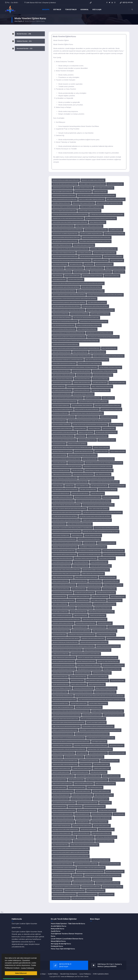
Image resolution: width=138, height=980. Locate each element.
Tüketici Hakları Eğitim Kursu (98, 616)
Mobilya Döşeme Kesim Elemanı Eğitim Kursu (86, 577)
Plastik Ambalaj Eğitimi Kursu (60, 612)
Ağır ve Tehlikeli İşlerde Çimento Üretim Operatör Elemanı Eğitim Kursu (71, 860)
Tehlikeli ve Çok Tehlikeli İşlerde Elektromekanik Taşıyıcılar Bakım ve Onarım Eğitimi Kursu (76, 348)
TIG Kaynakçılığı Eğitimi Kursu (60, 413)
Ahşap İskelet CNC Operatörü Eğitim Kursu (90, 555)
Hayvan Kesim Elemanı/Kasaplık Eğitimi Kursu (64, 364)
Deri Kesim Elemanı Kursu (75, 807)
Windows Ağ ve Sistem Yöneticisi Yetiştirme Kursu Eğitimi (104, 482)
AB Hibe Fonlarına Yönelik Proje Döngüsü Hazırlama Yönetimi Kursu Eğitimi (72, 448)
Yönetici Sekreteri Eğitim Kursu (97, 684)
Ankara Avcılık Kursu (90, 543)
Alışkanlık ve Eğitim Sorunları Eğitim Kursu (64, 585)
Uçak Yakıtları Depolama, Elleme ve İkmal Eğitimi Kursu (93, 402)
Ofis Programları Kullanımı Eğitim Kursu (113, 665)
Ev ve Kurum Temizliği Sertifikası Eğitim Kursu (106, 528)
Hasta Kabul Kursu (58, 486)
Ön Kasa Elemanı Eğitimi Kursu (100, 379)
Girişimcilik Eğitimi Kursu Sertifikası (77, 444)
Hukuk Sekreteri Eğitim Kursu (60, 681)
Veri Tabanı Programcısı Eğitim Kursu (62, 673)
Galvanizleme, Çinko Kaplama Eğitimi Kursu (64, 417)
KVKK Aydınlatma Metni (101, 974)
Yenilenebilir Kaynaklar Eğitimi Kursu (62, 497)
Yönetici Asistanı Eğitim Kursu (79, 684)
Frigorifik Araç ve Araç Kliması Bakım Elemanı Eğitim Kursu (68, 218)
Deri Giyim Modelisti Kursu (59, 807)
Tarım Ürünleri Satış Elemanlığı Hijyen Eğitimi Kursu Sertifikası (69, 302)
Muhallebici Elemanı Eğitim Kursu (94, 268)
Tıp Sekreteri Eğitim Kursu (117, 681)
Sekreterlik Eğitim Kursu (77, 681)
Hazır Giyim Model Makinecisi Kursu (101, 818)
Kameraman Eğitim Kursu (100, 192)
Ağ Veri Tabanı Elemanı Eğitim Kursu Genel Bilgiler (66, 639)
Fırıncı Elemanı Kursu (86, 765)
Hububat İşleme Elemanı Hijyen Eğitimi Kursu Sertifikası (97, 520)
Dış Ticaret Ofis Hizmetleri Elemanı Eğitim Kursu (65, 184)
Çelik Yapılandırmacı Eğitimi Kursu (62, 425)
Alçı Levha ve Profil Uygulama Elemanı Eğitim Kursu (91, 868)
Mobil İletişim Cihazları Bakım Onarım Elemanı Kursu (66, 726)
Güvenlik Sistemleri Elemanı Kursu (92, 715)
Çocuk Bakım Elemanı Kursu (60, 692)
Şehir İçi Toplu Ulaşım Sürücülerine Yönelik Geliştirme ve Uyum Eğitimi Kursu (72, 528)
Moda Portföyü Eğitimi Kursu (98, 352)
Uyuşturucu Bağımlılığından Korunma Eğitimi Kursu (66, 619)
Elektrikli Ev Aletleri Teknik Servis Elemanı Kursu (89, 707)
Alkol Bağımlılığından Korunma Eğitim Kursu (90, 585)
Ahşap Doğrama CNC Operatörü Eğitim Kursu (89, 551)
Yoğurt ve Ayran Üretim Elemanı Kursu (63, 791)
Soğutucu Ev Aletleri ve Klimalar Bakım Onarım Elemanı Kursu (92, 734)
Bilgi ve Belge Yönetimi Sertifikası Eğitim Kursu (80, 524)
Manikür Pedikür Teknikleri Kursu (62, 826)
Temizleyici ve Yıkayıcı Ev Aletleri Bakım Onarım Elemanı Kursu (69, 738)
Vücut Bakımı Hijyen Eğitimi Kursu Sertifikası (64, 291)
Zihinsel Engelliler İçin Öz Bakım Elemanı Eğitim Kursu (84, 845)
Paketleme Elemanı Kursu (59, 780)
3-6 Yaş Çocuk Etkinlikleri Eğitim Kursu (84, 688)
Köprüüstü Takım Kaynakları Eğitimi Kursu (89, 539)
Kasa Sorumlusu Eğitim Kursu (115, 184)
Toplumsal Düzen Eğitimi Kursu (88, 490)
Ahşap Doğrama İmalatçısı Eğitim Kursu (113, 551)
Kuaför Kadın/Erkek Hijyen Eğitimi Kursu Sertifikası (66, 287)
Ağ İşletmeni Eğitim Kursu (59, 635)
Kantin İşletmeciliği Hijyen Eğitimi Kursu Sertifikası (91, 291)
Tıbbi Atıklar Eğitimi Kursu (81, 616)
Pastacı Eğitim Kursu (119, 272)
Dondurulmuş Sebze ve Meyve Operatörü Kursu (65, 761)
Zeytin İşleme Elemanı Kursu (83, 791)
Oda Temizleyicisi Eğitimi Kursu (82, 379)
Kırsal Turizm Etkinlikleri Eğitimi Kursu (102, 386)
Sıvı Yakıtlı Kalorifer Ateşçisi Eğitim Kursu (105, 253)
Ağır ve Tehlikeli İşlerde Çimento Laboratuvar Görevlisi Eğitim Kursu (71, 852)
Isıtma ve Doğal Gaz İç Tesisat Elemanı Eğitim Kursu (89, 226)
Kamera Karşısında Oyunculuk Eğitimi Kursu (64, 539)
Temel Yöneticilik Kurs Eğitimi (103, 474)
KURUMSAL (85, 10)
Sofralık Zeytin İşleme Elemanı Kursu (105, 784)
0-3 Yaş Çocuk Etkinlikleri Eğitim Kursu (98, 436)
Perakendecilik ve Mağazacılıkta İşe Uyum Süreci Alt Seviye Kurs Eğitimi (104, 463)
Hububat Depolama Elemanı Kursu (82, 768)
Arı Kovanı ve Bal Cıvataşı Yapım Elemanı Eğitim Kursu (66, 570)
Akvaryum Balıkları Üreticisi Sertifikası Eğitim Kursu (94, 322)
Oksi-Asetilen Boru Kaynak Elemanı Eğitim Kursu (65, 241)
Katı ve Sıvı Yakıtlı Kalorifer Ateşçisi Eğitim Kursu (65, 234)
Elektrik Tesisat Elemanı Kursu (79, 703)
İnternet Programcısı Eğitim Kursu (86, 661)
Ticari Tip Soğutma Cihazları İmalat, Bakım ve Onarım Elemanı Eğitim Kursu (72, 260)
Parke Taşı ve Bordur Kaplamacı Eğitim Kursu (107, 883)
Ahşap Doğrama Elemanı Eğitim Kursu (63, 864)
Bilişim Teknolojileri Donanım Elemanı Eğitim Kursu (97, 650)
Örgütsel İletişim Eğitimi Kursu (103, 608)
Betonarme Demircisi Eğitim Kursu (115, 872)
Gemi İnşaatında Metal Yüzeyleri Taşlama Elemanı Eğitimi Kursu (69, 749)
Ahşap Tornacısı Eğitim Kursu (81, 566)
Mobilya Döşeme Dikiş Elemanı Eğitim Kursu (93, 574)
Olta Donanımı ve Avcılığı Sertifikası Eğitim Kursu (99, 333)
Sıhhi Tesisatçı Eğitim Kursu (84, 253)
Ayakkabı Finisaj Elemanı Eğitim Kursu (86, 623)
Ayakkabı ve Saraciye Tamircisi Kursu (81, 631)
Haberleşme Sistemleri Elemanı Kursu (113, 715)
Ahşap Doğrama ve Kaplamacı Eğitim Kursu (86, 864)
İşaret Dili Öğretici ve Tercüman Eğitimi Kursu (64, 432)
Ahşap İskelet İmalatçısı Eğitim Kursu (62, 558)
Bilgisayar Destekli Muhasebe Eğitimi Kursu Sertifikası (83, 455)
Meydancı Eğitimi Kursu (59, 386)
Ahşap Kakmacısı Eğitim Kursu (107, 558)
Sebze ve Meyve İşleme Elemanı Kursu (62, 784)
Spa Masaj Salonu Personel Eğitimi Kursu (63, 436)
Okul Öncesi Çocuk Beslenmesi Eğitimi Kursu (64, 608)
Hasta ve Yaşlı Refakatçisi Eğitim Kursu (106, 837)
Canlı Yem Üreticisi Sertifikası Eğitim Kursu (64, 325)
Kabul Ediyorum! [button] (21, 973)
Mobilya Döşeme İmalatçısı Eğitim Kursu (63, 577)
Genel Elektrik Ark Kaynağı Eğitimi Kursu (88, 417)
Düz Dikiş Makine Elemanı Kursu (107, 810)
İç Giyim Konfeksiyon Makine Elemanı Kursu (64, 822)
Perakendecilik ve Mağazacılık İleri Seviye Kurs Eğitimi (98, 467)
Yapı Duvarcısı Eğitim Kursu (106, 894)
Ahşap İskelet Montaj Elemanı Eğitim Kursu (85, 558)
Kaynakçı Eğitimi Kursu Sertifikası (61, 371)
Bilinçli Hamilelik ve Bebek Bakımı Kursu (106, 688)
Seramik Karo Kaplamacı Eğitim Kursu (112, 887)
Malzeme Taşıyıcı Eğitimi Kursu (117, 383)
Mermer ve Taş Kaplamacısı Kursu (62, 883)
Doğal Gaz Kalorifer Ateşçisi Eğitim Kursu (92, 207)
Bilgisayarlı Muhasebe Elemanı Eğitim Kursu (93, 180)
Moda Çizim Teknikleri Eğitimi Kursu (62, 352)
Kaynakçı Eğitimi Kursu (80, 428)
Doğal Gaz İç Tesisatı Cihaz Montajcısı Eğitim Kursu (66, 207)
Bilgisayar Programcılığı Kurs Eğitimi (62, 451)
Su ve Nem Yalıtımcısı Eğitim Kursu (96, 891)
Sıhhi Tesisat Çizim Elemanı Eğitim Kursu (84, 245)
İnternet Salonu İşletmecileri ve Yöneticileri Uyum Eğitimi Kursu (69, 337)
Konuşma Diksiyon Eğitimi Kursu (93, 535)
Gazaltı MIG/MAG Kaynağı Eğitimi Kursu (111, 409)
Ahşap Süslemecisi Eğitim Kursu (99, 562)
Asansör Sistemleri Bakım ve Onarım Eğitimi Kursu (65, 344)
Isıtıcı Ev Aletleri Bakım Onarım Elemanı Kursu (93, 719)
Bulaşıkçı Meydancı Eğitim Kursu (75, 268)
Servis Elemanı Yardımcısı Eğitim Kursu (92, 276)
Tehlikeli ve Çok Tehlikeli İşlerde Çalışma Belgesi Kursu (67, 543)
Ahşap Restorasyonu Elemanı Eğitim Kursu (64, 868)
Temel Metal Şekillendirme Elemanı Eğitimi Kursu (108, 406)
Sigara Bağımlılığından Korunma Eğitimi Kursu (101, 612)
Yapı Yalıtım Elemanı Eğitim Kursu (61, 898)
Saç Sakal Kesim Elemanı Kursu (102, 826)
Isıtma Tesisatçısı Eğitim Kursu (97, 222)
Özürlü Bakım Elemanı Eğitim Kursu (62, 841)
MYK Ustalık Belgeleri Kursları (99, 486)
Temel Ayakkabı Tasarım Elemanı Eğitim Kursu (105, 631)
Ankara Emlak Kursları (97, 493)
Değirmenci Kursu (57, 757)
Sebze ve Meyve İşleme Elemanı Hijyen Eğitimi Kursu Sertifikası (68, 310)
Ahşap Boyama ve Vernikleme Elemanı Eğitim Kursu (93, 547)
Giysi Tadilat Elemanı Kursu (83, 818)
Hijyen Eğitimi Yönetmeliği (59, 524)
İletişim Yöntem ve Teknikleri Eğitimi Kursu (63, 600)
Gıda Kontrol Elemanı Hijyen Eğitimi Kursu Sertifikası (66, 520)
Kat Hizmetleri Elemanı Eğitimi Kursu (62, 390)
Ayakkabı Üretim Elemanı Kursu (61, 631)
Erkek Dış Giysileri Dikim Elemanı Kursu (63, 814)
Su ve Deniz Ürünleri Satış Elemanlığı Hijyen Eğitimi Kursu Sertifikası (105, 295)
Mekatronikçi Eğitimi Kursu (116, 745)
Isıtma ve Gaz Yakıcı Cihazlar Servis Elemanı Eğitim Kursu (67, 230)
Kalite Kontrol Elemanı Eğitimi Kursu (62, 428)
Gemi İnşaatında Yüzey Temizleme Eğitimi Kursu (100, 749)
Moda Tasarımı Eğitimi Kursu (80, 352)
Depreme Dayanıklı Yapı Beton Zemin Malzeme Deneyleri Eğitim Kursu (103, 875)
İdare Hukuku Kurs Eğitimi (59, 455)
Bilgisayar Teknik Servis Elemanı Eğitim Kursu (108, 646)
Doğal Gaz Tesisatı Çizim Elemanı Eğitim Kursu (64, 211)
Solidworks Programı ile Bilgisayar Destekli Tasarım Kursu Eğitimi (96, 478)
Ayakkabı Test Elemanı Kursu (116, 627)
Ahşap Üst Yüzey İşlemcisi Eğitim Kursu (101, 566)
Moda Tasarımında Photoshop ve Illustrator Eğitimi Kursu (68, 360)
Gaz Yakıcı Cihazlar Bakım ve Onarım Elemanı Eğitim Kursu (101, 218)
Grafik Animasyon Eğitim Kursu (83, 192)
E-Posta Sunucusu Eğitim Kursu (61, 654)
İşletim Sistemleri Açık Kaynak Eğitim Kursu (64, 665)
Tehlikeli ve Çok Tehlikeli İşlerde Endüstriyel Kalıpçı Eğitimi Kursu (90, 425)
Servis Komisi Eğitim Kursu (59, 280)
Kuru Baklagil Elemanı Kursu (99, 772)
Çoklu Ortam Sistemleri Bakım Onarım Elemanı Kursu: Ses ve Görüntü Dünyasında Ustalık (101, 700)
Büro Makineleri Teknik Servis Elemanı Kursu (64, 700)
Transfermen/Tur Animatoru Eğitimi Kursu (78, 386)
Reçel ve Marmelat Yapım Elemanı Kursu (97, 780)
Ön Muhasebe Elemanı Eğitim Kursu (104, 188)
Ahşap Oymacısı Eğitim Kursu (81, 562)
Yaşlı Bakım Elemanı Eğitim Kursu (105, 841)
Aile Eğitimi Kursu (81, 436)
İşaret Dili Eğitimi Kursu (109, 428)
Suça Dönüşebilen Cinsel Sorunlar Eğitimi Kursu (65, 490)
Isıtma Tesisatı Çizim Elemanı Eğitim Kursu (63, 226)
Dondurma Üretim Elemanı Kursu (94, 757)
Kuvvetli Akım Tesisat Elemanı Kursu (96, 723)
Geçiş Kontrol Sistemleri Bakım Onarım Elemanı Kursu (67, 715)
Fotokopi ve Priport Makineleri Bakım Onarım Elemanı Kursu (107, 711)
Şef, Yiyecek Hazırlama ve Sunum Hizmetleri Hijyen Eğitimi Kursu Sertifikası (102, 513)
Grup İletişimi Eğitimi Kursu (118, 597)
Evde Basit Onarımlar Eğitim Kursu (106, 593)
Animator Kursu (70, 486)
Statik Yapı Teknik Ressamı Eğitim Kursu (75, 891)
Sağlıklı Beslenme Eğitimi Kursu (79, 612)
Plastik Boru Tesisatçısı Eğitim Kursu (62, 245)
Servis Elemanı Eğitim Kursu (112, 276)
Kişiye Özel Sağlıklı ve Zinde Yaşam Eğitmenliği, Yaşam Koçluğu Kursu (101, 532)
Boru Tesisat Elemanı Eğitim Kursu (116, 199)
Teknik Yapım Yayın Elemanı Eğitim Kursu (84, 841)
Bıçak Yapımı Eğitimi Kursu (59, 421)
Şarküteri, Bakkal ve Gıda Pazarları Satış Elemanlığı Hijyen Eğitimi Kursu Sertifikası (74, 299)
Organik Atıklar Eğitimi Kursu (85, 608)
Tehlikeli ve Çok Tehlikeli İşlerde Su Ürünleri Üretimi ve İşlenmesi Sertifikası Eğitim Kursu (76, 341)
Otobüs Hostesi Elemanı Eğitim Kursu (115, 268)
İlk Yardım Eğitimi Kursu (83, 600)
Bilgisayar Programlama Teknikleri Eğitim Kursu (65, 642)
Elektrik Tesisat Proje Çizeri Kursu (98, 703)
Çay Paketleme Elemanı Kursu (117, 753)
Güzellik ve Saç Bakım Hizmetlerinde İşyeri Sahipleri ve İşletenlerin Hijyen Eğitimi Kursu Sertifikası (78, 283)
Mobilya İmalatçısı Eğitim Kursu (108, 577)
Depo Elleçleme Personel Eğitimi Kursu (83, 394)
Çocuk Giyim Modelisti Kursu (101, 799)
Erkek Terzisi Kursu (119, 814)
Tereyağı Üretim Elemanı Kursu (77, 787)
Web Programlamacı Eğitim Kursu (102, 673)
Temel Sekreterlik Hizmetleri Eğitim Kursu (97, 681)
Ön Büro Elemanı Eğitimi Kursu (82, 390)
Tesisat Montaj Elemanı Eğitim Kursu (113, 257)
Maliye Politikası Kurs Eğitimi (76, 463)
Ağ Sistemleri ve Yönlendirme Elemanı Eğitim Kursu (82, 635)
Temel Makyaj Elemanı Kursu (106, 829)
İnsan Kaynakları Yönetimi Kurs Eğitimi (83, 474)
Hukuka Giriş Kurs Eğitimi (59, 463)
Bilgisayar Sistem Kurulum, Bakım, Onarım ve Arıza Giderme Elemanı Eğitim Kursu (73, 646)
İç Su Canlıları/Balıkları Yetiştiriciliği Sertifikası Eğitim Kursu (69, 333)
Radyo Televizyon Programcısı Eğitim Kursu (64, 196)
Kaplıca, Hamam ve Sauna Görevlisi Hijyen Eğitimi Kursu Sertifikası (93, 501)
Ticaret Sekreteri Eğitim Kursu (61, 684)
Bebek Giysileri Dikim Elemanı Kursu (104, 795)
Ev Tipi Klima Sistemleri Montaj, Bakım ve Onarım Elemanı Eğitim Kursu (70, 215)
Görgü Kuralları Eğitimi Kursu (100, 597)
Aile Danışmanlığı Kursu (59, 444)
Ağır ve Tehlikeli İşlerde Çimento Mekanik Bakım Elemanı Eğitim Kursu (71, 856)
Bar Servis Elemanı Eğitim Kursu (104, 264)
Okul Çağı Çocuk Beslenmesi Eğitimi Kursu (105, 604)
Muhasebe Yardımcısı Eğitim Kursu (84, 188)
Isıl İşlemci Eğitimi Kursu (116, 425)
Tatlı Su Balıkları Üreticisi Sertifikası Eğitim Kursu (86, 318)
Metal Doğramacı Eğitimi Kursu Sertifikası (64, 375)
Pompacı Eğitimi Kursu (108, 398)
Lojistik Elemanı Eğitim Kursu (100, 260)
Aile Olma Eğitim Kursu (95, 581)
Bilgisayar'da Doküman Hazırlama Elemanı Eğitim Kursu (67, 650)
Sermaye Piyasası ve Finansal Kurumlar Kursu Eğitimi (99, 471)
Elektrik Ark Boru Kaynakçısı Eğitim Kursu (89, 211)
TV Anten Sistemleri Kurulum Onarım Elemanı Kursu (101, 738)
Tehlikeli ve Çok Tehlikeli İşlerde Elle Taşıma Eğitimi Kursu (68, 398)
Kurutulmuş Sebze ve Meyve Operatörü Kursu (88, 776)
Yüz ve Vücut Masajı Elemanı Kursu (62, 833)
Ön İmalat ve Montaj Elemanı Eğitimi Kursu (63, 753)
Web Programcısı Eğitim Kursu (82, 673)
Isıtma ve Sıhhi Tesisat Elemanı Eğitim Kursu (96, 230)
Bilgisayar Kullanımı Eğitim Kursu (115, 639)
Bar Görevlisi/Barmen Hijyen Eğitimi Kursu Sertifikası (66, 306)
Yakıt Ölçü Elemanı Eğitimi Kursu (61, 406)
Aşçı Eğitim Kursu (89, 264)
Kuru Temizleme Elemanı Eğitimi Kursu (63, 379)
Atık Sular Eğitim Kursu (94, 589)
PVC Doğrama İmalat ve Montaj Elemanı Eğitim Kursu (66, 887)
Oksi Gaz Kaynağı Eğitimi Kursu (109, 417)
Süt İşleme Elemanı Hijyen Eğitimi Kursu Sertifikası (95, 306)
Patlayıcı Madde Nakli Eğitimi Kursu (62, 394)
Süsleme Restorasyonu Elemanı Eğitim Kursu (64, 894)
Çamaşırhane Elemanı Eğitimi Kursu (103, 375)
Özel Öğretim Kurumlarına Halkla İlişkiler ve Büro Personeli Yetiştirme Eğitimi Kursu (75, 367)
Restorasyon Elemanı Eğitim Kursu (91, 887)
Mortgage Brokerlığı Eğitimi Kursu (100, 314)
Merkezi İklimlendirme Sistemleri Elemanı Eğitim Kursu (96, 238)
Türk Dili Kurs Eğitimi (77, 471)
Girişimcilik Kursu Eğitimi (101, 451)
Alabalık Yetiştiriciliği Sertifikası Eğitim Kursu (89, 325)
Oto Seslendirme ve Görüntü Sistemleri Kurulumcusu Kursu (98, 726)
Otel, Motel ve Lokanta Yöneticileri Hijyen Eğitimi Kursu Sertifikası (69, 509)
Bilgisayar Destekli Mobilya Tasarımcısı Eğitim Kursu (96, 570)
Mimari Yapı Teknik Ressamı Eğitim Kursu (83, 883)
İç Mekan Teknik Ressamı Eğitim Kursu (62, 879)
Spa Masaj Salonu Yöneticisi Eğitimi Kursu (106, 432)
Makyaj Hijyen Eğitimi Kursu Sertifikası (91, 287)
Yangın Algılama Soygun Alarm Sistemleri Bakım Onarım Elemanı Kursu (71, 742)
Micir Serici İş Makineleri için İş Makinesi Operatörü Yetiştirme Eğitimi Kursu (72, 356)
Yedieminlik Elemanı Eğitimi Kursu (107, 543)
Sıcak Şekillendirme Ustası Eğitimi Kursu (82, 406)
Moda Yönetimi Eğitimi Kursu (109, 348)
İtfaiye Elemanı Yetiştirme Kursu (61, 535)
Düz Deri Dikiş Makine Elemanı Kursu (87, 810)
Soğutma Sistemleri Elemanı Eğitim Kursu (91, 257)
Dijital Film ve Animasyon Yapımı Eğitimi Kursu (97, 360)
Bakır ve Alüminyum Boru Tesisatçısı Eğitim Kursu (92, 199)
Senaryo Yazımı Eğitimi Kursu (117, 486)
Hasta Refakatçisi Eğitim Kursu (86, 837)
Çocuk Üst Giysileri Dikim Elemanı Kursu (88, 803)
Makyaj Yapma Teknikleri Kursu (99, 822)
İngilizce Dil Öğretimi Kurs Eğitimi (61, 471)
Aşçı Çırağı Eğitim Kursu (117, 260)
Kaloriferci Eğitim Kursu (116, 230)
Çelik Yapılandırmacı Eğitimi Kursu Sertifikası (105, 371)
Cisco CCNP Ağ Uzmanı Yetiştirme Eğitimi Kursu (64, 440)
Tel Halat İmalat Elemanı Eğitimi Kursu (63, 409)
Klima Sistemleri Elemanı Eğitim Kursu (114, 234)
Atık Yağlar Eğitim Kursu (109, 589)
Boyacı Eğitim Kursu (78, 875)
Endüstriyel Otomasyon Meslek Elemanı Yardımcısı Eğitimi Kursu (91, 745)
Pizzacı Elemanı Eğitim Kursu (72, 276)
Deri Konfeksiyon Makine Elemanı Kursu (94, 807)
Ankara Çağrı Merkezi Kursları (61, 493)
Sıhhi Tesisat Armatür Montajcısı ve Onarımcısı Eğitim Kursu (95, 241)
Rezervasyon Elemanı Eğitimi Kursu (62, 383)
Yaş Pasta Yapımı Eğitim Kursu (76, 280)
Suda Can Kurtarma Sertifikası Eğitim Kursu (64, 329)
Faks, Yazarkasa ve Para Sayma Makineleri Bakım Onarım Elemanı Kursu (71, 711)
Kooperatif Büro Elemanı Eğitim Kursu (63, 188)
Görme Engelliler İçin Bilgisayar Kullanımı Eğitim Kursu (86, 654)
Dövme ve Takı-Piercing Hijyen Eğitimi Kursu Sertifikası (66, 505)
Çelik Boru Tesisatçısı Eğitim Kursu (61, 203)
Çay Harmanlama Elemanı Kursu (98, 753)
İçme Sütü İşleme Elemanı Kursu (61, 772)
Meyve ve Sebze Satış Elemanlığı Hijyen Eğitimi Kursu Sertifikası (69, 295)
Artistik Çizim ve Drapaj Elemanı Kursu (82, 795)
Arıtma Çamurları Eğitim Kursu (61, 589)
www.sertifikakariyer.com (69, 976)
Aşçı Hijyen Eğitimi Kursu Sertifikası (97, 302)
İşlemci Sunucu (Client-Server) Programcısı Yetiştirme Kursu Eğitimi (70, 482)
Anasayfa (46, 10)
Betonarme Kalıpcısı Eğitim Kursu (61, 875)
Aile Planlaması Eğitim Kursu (111, 581)
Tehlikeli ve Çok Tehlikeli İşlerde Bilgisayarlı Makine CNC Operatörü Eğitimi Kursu (89, 421)
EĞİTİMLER (57, 10)
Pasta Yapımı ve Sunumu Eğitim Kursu (62, 272)
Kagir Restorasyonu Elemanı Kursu (102, 879)
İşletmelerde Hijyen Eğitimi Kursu (101, 390)
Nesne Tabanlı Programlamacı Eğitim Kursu (89, 665)
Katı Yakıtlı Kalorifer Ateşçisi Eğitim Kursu (91, 234)
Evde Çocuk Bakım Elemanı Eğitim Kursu (105, 692)
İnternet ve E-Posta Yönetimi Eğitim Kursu (108, 661)
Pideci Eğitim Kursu (58, 276)
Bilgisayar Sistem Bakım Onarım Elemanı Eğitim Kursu (94, 642)
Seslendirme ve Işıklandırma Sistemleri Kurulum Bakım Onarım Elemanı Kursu (100, 730)
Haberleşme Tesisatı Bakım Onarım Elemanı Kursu (66, 719)
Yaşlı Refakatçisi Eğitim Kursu (60, 845)
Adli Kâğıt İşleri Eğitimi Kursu (111, 497)
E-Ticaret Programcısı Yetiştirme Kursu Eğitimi (65, 478)
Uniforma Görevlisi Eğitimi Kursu (82, 383)
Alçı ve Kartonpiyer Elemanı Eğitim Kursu (63, 872)
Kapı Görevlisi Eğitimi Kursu (100, 383)
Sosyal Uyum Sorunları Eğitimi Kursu (62, 616)
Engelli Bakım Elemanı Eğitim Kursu (101, 833)
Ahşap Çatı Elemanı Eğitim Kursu (101, 860)
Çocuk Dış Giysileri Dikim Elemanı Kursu (81, 799)
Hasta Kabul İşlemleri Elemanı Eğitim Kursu (64, 837)
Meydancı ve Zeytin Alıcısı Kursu (111, 776)
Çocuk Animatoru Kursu (82, 486)
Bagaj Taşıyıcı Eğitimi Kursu (84, 375)
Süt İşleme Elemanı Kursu (59, 787)
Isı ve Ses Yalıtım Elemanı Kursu (82, 879)
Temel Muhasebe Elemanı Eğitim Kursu (63, 192)
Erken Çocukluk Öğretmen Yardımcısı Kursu (81, 692)
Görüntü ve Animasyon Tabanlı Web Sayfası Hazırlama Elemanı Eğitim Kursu (97, 658)
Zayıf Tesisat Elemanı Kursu (99, 742)
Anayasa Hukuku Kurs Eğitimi (101, 448)
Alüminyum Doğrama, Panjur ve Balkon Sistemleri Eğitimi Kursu (87, 413)
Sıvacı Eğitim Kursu (58, 891)
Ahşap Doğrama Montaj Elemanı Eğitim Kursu (64, 555)
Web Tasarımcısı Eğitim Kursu (60, 677)
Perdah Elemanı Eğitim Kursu (60, 581)
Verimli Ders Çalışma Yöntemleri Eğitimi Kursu (94, 619)
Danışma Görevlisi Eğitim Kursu (78, 677)
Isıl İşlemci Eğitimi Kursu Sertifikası (81, 371)
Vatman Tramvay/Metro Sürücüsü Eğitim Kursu (65, 199)
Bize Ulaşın (42, 974)
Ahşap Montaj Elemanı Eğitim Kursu (62, 562)
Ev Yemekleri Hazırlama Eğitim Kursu (85, 593)
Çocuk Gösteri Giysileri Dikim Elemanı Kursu (64, 803)
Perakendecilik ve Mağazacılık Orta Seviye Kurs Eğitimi (67, 467)
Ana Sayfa (18, 21)
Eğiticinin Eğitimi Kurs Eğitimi (106, 459)
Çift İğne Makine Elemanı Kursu (61, 799)
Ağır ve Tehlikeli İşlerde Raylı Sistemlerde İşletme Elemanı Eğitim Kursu (96, 196)
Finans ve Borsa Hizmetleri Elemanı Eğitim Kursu (92, 184)
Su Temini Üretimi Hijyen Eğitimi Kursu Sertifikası (65, 516)
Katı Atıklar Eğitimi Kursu (115, 600)
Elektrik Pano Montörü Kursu (60, 703)
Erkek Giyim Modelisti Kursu (82, 814)
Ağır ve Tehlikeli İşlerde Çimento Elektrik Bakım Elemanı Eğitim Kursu (71, 849)
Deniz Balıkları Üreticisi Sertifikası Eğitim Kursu (65, 322)
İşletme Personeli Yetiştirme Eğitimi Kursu (110, 367)
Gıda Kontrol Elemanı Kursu (101, 765)
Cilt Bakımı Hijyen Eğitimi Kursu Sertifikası (63, 501)
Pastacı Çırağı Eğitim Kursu (81, 272)
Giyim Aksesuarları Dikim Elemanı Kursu (63, 818)
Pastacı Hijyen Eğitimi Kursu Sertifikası (98, 509)
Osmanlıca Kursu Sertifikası (86, 432)
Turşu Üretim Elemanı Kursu (95, 787)
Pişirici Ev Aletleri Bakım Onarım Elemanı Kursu (65, 730)
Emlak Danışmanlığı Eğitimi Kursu (80, 314)
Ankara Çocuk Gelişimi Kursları (80, 493)
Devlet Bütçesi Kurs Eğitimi (90, 459)
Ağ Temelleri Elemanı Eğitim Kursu (106, 635)
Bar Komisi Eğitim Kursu (76, 264)
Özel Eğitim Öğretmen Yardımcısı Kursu (63, 696)
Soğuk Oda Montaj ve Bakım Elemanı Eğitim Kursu (65, 257)
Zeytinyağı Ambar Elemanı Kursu (101, 791)
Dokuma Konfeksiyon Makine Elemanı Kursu (64, 810)
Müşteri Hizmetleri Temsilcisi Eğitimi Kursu (81, 604)
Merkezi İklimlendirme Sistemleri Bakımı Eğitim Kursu (66, 238)
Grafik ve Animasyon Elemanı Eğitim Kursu (64, 661)
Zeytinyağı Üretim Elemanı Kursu (61, 795)
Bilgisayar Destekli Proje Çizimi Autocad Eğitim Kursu (66, 574)
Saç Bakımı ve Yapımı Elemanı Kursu (82, 826)
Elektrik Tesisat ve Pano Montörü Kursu (63, 707)
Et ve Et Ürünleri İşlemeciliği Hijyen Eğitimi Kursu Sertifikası (98, 505)
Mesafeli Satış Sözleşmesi (69, 974)
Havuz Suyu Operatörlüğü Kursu (87, 440)
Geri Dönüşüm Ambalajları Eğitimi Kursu (79, 597)
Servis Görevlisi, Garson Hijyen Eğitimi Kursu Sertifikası (67, 513)
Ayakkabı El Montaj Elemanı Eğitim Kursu (63, 623)
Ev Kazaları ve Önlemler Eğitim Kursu (63, 593)
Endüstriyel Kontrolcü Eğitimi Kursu (62, 745)
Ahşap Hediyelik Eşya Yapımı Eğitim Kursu (114, 555)
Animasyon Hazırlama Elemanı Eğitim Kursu (93, 639)
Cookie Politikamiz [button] (27, 968)
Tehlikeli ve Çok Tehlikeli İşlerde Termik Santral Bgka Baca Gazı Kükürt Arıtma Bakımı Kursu (99, 696)
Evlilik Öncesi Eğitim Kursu (59, 597)
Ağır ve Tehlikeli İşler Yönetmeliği (108, 490)
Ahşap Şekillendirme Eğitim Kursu (62, 566)
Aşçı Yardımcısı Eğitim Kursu (60, 264)
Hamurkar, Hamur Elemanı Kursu (62, 768)
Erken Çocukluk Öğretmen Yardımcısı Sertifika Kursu (67, 459)
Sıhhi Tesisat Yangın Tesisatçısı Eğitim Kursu (64, 253)
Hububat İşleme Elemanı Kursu (102, 768)
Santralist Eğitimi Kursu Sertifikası (62, 318)
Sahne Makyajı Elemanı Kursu (88, 829)
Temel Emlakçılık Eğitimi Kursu (61, 314)
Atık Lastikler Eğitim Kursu (79, 589)
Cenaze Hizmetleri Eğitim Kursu (82, 833)
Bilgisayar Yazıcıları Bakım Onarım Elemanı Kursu (88, 497)
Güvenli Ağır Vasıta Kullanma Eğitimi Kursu (89, 364)
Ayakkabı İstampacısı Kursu (105, 623)
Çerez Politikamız (85, 974)
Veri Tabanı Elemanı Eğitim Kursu (112, 669)
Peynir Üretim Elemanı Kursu (76, 780)
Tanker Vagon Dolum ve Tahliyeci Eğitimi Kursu (65, 402)
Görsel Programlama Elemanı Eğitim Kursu (64, 658)
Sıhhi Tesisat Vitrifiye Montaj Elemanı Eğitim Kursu (104, 249)
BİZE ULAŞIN (97, 10)
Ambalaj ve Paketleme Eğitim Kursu (113, 585)
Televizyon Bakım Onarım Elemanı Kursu (63, 734)
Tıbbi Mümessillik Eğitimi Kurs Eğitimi (62, 474)
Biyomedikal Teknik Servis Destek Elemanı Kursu (65, 547)
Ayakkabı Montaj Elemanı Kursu (98, 627)
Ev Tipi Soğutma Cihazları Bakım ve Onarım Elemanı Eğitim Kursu (107, 215)
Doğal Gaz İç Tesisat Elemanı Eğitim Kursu (83, 203)
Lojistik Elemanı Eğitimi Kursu (93, 398)
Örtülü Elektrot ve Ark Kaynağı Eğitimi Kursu (87, 409)
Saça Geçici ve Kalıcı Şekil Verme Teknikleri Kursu (65, 829)
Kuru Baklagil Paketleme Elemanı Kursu (63, 776)
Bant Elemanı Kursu (82, 753)
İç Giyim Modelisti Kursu (83, 822)
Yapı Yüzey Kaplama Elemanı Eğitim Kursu (83, 898)
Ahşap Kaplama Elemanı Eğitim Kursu (110, 864)
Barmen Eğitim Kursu (58, 268)
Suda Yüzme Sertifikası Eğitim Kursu (87, 329)
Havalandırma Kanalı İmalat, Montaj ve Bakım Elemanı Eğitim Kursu (70, 222)
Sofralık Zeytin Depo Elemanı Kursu (84, 784)
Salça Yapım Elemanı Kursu (117, 780)
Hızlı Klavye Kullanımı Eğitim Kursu (98, 677)
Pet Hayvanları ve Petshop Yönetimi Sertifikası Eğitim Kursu (103, 337)
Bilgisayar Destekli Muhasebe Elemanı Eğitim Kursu (66, 180)
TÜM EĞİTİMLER (71, 10)
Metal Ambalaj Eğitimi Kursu (60, 604)
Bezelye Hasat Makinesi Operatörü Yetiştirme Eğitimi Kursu (108, 356)
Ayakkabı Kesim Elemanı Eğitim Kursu (62, 627)
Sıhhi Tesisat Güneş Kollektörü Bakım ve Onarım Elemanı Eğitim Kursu (71, 249)
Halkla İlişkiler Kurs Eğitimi (117, 451)
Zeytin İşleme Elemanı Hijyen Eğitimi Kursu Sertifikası (100, 310)
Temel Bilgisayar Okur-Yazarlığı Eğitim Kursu (89, 669)
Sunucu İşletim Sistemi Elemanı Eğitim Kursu (64, 669)
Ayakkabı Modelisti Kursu (80, 627)
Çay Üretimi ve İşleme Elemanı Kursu (74, 757)
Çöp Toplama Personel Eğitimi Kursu (62, 688)
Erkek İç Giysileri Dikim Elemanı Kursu (102, 814)
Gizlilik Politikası (53, 974)
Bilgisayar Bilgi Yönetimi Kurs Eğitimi (84, 451)
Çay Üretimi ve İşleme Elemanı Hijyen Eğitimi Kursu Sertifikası (95, 516)
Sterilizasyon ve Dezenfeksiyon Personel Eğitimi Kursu (67, 532)
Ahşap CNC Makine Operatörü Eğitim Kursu (64, 551)
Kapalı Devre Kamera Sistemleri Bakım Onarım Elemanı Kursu (69, 723)
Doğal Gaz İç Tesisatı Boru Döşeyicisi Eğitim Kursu (109, 203)
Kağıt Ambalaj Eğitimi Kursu (99, 600)
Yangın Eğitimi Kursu (77, 535)
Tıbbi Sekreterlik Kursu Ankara (107, 440)
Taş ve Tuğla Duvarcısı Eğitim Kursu (88, 894)
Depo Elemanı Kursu (105, 803)
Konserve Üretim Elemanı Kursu (80, 772)
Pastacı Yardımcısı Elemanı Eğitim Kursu (101, 272)
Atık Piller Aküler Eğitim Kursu (79, 581)
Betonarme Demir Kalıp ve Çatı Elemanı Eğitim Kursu (90, 872)
